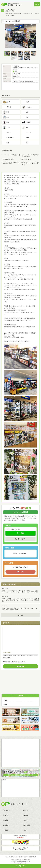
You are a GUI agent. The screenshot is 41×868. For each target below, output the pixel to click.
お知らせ (25, 820)
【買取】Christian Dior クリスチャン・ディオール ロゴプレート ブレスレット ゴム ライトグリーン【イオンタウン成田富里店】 (20, 590)
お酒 (27, 112)
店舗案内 (21, 696)
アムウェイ (29, 132)
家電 (8, 143)
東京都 (5, 704)
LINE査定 (21, 755)
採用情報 (26, 857)
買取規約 (31, 857)
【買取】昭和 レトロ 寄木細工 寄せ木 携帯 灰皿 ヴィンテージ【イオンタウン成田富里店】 (20, 608)
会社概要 (6, 830)
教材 (27, 143)
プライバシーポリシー (18, 857)
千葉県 (5, 700)
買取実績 (6, 820)
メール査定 (21, 748)
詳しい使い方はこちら (21, 539)
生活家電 (28, 122)
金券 (8, 117)
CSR (34, 857)
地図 (16, 71)
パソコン (9, 132)
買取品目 (25, 810)
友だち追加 (21, 533)
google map (20, 666)
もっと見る (20, 615)
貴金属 (8, 102)
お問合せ (25, 830)
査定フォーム (21, 572)
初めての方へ (7, 810)
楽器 (27, 127)
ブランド (9, 107)
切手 (27, 117)
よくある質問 (26, 825)
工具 (8, 122)
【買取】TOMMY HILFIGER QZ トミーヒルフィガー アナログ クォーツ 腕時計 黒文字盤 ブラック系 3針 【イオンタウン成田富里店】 (20, 599)
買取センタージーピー (15, 804)
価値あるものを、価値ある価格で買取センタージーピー (15, 5)
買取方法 (20, 677)
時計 (8, 112)
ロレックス (29, 107)
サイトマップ (9, 857)
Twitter (4, 780)
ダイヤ (27, 102)
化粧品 (27, 137)
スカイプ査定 (21, 762)
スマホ (8, 127)
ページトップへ (21, 866)
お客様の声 (6, 825)
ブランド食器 (10, 137)
